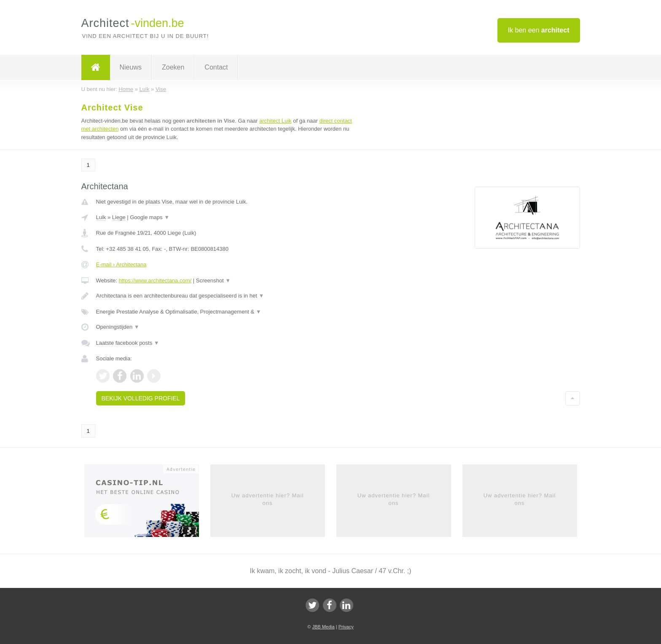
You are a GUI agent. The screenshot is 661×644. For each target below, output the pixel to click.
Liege (119, 217)
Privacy (346, 627)
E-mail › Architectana (121, 264)
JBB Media (323, 627)
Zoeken (173, 67)
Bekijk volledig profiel (141, 398)
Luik (101, 217)
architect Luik (275, 121)
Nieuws (131, 67)
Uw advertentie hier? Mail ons (268, 499)
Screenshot (213, 280)
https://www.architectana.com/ (155, 280)
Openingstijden (118, 327)
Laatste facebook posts (128, 343)
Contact (216, 67)
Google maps (150, 217)
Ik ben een (539, 30)
